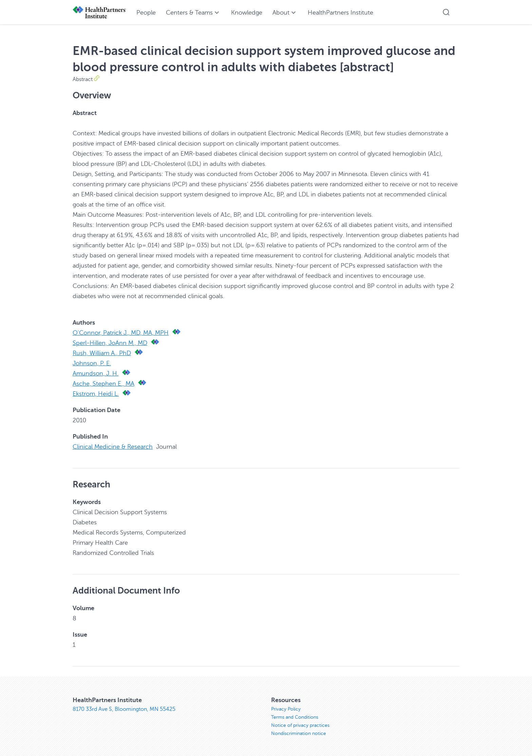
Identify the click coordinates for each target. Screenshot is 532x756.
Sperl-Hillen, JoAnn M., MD (110, 343)
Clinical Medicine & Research (113, 447)
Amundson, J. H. (96, 373)
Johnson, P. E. (92, 363)
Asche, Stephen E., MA (103, 384)
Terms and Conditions (295, 717)
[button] (446, 12)
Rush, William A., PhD (102, 353)
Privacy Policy (286, 709)
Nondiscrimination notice (299, 733)
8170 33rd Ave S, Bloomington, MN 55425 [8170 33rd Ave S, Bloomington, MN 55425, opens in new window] (124, 709)
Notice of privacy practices (300, 725)
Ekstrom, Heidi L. (96, 394)
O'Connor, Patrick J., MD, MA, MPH (121, 333)
